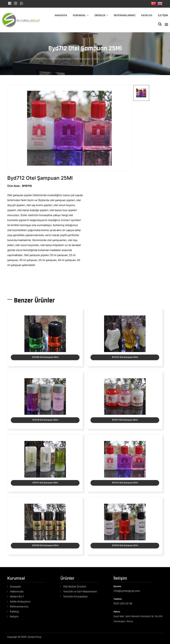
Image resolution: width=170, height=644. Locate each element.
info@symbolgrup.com (127, 591)
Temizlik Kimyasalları (75, 596)
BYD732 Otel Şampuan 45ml (125, 357)
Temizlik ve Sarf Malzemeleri (80, 591)
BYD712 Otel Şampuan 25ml (125, 483)
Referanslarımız (125, 15)
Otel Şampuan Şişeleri (87, 59)
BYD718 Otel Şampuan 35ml (45, 420)
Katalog (147, 15)
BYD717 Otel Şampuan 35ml (125, 420)
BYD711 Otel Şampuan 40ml (45, 483)
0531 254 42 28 (123, 603)
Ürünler (100, 15)
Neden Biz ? (17, 596)
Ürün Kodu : (14, 186)
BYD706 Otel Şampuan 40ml (45, 357)
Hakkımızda (17, 591)
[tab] (141, 93)
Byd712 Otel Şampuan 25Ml (119, 59)
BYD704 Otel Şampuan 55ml (45, 545)
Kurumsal (79, 15)
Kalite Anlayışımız (20, 601)
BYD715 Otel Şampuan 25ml (125, 545)
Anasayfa (61, 15)
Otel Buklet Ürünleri (60, 59)
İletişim (163, 15)
